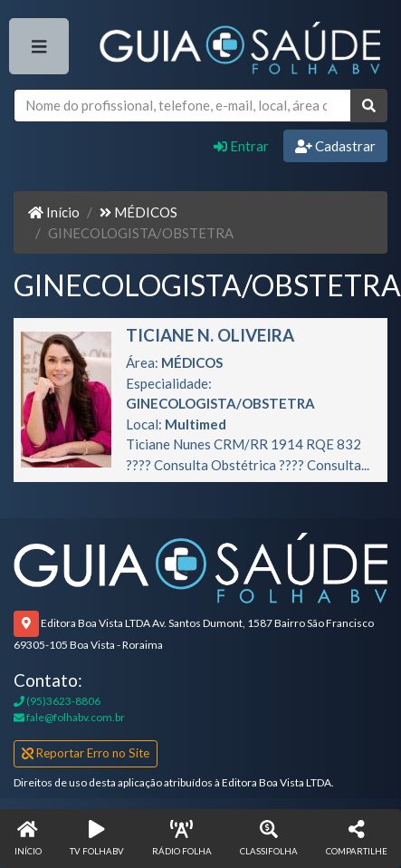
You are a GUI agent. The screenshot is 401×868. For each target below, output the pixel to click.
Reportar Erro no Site (86, 753)
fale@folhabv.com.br (69, 717)
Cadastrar (335, 146)
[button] (356, 839)
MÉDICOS (138, 212)
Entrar (241, 146)
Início (54, 212)
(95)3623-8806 (57, 701)
